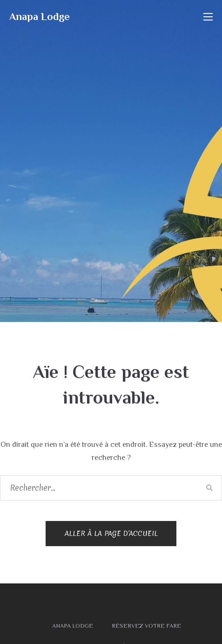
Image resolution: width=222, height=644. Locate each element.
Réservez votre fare (146, 626)
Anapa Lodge (40, 17)
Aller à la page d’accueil (111, 534)
